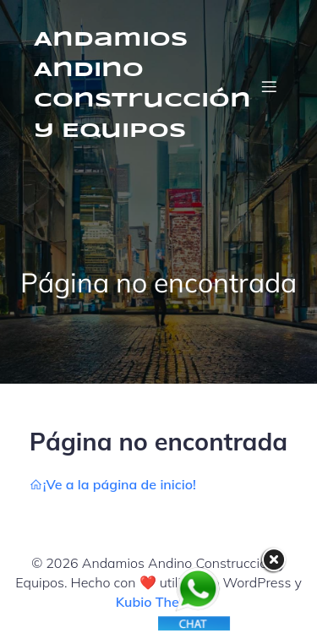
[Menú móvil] (269, 86)
